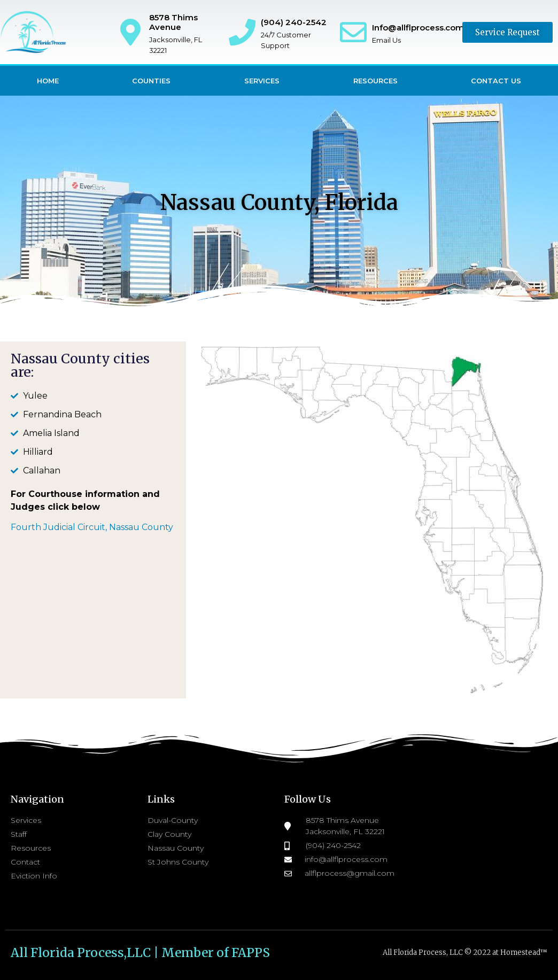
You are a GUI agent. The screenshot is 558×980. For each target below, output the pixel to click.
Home (48, 81)
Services (262, 81)
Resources (375, 81)
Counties (151, 81)
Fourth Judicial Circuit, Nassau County (93, 527)
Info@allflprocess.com (418, 28)
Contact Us (496, 81)
